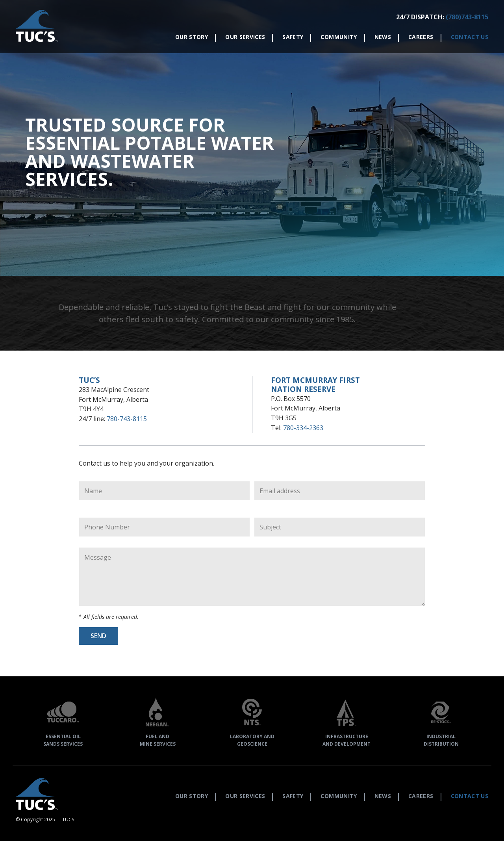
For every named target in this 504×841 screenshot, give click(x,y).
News (383, 37)
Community (339, 37)
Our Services (245, 37)
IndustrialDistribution (441, 720)
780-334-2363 (303, 428)
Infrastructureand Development (346, 720)
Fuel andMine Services (157, 720)
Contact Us (470, 37)
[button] (37, 27)
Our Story (192, 37)
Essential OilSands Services (63, 720)
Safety (293, 37)
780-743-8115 (127, 419)
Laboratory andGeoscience (252, 720)
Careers (421, 37)
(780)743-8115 (467, 17)
